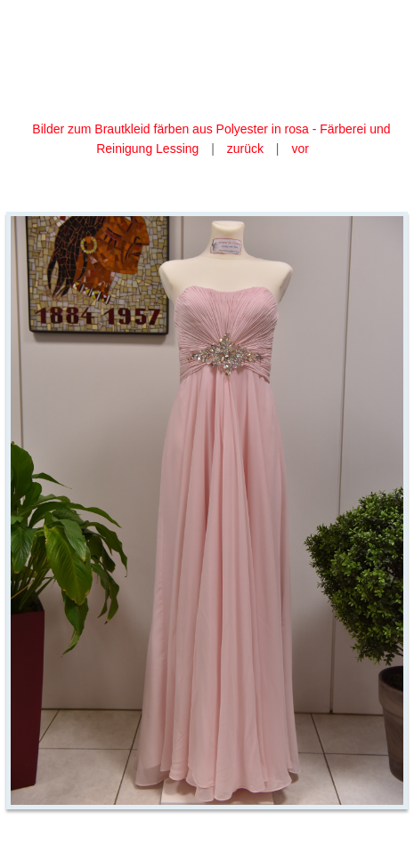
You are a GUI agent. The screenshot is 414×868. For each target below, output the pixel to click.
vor (300, 149)
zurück (245, 149)
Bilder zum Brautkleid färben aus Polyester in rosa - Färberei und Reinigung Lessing (211, 139)
